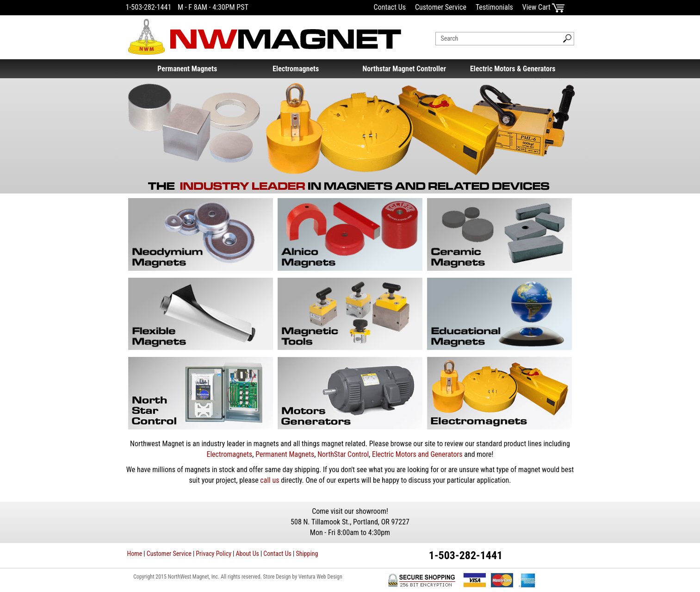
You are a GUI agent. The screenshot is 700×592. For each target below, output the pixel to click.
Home (135, 554)
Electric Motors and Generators (417, 454)
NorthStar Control (343, 454)
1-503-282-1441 (149, 7)
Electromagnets (296, 69)
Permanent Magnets (187, 69)
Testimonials (494, 7)
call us (269, 480)
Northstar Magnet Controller (404, 69)
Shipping (307, 554)
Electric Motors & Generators (513, 69)
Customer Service (441, 7)
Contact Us (390, 7)
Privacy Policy (214, 554)
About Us (248, 554)
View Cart (544, 7)
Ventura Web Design (320, 577)
